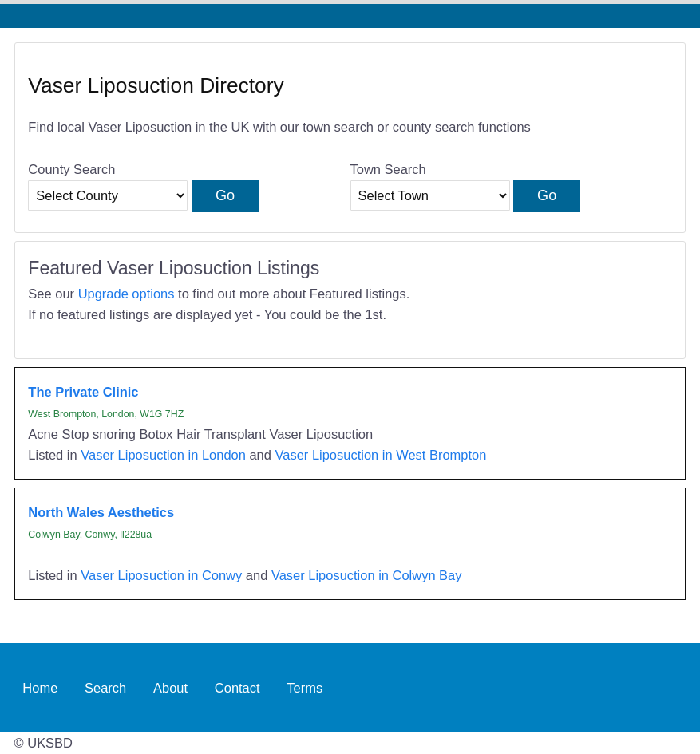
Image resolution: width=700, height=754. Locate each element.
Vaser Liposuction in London (163, 455)
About (170, 688)
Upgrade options (127, 294)
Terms (305, 688)
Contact (237, 688)
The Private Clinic (83, 392)
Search (105, 688)
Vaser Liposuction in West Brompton (381, 455)
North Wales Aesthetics (101, 512)
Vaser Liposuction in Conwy (161, 575)
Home (40, 688)
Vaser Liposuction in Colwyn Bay (367, 575)
